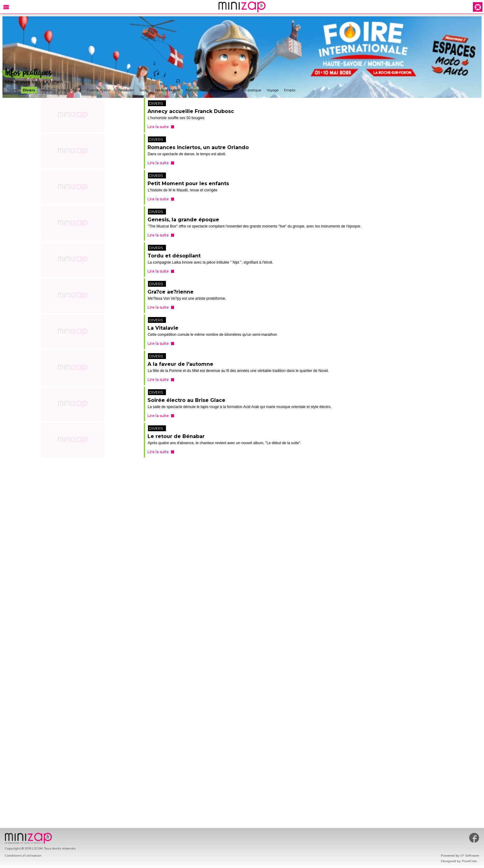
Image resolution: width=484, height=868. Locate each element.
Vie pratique (251, 90)
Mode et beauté (167, 90)
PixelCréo (469, 861)
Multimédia (195, 90)
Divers (29, 90)
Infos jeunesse (70, 90)
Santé (231, 90)
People (215, 90)
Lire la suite (158, 127)
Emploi (290, 90)
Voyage (273, 90)
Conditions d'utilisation (23, 855)
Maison (47, 90)
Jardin (144, 90)
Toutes (12, 90)
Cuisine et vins (99, 90)
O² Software (470, 855)
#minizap (474, 838)
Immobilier (125, 90)
